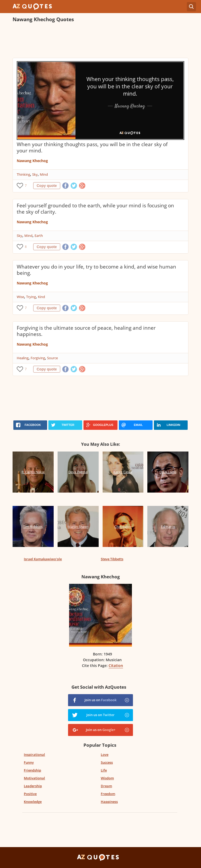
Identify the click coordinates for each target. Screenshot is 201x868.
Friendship (32, 770)
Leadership (33, 786)
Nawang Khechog (32, 161)
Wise (20, 297)
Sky (35, 174)
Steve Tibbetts (112, 559)
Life (104, 770)
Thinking (23, 174)
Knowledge (33, 802)
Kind (41, 297)
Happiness (109, 802)
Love (105, 755)
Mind (44, 174)
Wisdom (107, 778)
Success (107, 762)
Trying (31, 297)
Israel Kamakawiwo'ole (43, 559)
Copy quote (47, 186)
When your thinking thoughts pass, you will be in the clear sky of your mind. (92, 147)
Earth (39, 236)
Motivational (34, 778)
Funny (29, 762)
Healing (23, 358)
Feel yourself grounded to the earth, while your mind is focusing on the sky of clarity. (95, 209)
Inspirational (34, 755)
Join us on (100, 700)
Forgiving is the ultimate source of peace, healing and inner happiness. (86, 331)
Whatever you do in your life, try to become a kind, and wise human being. (96, 270)
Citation (116, 666)
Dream (106, 786)
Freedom (108, 794)
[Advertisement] (100, 41)
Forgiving (38, 358)
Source (52, 358)
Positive (30, 794)
